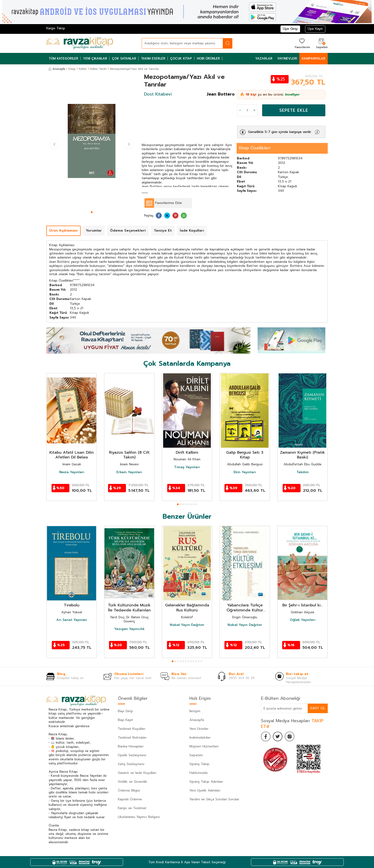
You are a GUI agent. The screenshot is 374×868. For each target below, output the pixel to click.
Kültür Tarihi (98, 69)
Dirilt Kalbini (187, 453)
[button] (92, 212)
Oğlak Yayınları (303, 620)
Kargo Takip (56, 28)
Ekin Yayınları (245, 472)
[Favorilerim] (302, 43)
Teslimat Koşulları (132, 729)
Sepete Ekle (294, 110)
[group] (92, 141)
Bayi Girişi (125, 711)
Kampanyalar (314, 58)
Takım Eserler (153, 58)
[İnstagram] (290, 736)
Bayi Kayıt (125, 720)
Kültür (83, 69)
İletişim (195, 711)
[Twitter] (278, 736)
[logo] (80, 43)
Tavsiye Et (163, 231)
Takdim (303, 472)
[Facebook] (266, 736)
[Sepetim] (321, 43)
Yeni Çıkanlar (95, 58)
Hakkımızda (198, 773)
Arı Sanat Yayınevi (72, 620)
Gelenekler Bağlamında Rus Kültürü (187, 608)
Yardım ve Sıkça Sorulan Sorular (214, 799)
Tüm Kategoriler (63, 58)
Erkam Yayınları (129, 472)
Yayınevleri (287, 58)
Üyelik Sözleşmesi (132, 755)
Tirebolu (72, 605)
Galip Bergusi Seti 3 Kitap (245, 455)
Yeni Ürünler (199, 729)
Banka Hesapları (131, 746)
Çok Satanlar (124, 58)
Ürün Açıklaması (63, 231)
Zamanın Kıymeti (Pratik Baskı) (302, 455)
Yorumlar (94, 231)
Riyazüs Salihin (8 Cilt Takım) (129, 455)
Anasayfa (57, 69)
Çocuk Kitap (181, 58)
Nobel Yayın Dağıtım (187, 625)
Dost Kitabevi (158, 94)
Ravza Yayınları (72, 472)
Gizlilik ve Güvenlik (132, 782)
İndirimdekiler (200, 738)
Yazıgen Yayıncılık (129, 629)
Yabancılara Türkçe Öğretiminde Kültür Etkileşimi (245, 608)
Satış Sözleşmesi (131, 764)
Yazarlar (264, 58)
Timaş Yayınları (187, 467)
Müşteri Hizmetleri (204, 746)
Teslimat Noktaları (132, 738)
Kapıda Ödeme (130, 799)
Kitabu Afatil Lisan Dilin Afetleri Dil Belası (72, 455)
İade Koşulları (192, 231)
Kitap (72, 69)
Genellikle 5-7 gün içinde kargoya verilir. (280, 132)
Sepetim (196, 755)
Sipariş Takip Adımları (206, 782)
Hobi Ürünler (208, 58)
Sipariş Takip (199, 764)
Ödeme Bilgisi (129, 790)
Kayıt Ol (318, 708)
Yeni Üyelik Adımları (205, 790)
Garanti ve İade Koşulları (137, 773)
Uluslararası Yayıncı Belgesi (139, 817)
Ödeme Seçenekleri (128, 231)
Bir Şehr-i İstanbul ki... (303, 605)
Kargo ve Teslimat (132, 808)
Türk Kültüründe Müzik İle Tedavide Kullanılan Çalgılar (129, 608)
